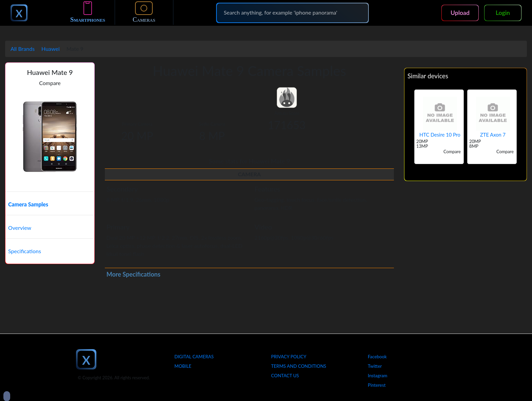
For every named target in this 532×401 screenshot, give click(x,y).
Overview (20, 228)
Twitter (375, 366)
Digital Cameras (194, 357)
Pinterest (377, 385)
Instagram (378, 376)
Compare (50, 83)
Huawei (51, 49)
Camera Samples (28, 204)
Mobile (183, 366)
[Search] (292, 13)
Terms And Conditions (299, 366)
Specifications (25, 251)
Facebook (377, 357)
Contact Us (285, 376)
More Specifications (134, 274)
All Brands (23, 49)
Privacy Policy (289, 357)
